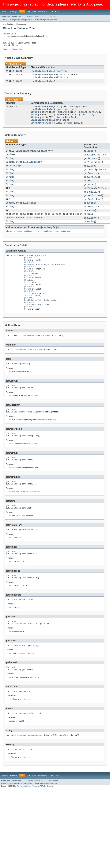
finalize (18, 247)
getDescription (93, 179)
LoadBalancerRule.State (46, 84)
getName (89, 196)
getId (87, 191)
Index (51, 12)
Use (29, 12)
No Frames (39, 17)
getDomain (90, 183)
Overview (5, 12)
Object (16, 46)
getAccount (91, 166)
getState (89, 216)
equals (88, 162)
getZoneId (90, 220)
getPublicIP (91, 204)
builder (89, 158)
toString (89, 237)
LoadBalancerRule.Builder (47, 76)
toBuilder (90, 233)
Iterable (36, 129)
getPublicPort (93, 212)
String (58, 110)
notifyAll (48, 247)
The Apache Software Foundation (28, 827)
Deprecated (42, 12)
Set (8, 175)
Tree (34, 12)
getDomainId (91, 187)
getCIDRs (89, 175)
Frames (30, 17)
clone (9, 247)
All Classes (53, 17)
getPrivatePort (93, 200)
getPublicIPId (93, 208)
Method (29, 20)
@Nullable (29, 275)
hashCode (89, 225)
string (88, 229)
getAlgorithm (92, 171)
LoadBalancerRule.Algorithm (48, 72)
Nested (11, 20)
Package (14, 12)
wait (57, 247)
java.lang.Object (9, 34)
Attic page (94, 4)
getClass (28, 247)
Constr (22, 20)
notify (38, 247)
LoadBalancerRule (42, 110)
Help (57, 12)
